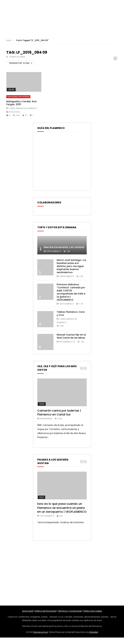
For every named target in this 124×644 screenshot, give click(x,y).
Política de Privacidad (46, 611)
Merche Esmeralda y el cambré (64, 247)
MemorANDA (46, 419)
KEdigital (94, 632)
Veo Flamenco (67, 304)
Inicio (9, 40)
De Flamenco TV (67, 342)
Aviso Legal (28, 611)
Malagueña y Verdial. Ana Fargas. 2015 (21, 103)
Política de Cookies (93, 611)
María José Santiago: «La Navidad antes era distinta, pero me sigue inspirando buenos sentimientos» (71, 266)
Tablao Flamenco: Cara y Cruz (71, 313)
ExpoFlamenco (54, 251)
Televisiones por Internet (18, 97)
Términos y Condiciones (70, 611)
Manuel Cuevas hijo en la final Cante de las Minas (71, 336)
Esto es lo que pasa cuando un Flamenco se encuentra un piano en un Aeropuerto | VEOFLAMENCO (62, 508)
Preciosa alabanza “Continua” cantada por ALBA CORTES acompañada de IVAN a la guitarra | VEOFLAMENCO (71, 292)
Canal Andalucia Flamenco (23, 108)
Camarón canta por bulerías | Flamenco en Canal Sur (59, 412)
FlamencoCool (40, 632)
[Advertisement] (62, 573)
